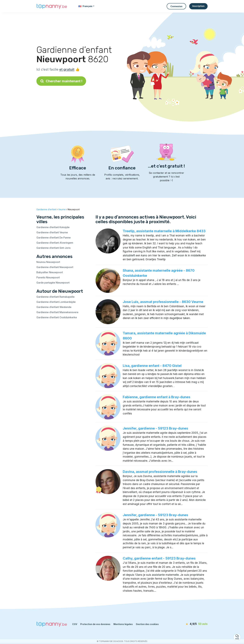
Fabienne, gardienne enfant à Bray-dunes (157, 397)
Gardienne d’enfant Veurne (52, 232)
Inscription (198, 6)
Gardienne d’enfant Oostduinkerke (57, 317)
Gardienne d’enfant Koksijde (53, 227)
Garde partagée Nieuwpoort (53, 283)
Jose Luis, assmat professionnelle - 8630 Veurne (163, 302)
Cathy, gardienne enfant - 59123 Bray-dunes (159, 558)
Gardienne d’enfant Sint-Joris (53, 248)
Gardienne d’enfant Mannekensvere (57, 312)
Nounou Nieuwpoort (48, 262)
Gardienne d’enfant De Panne (54, 238)
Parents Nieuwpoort (48, 277)
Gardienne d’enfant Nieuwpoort (55, 267)
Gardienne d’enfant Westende (54, 307)
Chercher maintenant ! (61, 81)
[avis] (190, 624)
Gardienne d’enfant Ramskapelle (55, 297)
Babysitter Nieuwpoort (50, 272)
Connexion (176, 6)
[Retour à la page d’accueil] (52, 6)
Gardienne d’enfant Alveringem (55, 243)
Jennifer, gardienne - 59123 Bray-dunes (155, 428)
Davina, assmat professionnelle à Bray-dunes (160, 472)
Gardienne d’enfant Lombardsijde (56, 302)
